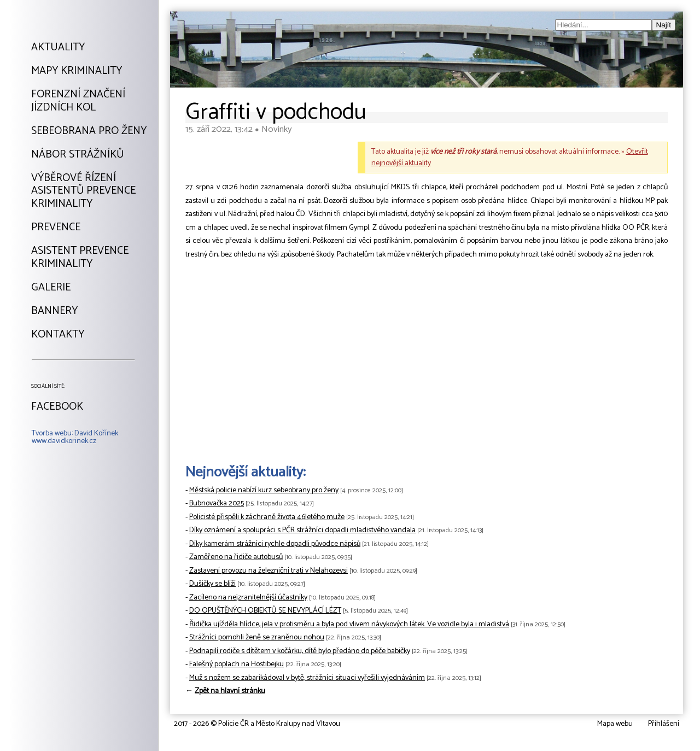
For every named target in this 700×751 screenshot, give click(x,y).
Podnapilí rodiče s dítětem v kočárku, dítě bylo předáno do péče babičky (300, 651)
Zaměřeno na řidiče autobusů (236, 557)
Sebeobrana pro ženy (89, 131)
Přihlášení (664, 724)
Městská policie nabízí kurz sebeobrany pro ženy (264, 490)
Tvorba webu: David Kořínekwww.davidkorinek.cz (75, 438)
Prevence (56, 228)
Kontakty (58, 335)
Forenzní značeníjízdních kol (78, 101)
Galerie (51, 288)
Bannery (54, 311)
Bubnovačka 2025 (217, 503)
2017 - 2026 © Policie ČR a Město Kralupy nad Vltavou (257, 724)
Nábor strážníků (77, 155)
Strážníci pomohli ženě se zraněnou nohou (257, 638)
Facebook (57, 407)
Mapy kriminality (77, 71)
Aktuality (58, 48)
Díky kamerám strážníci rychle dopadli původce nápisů (275, 544)
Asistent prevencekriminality (80, 257)
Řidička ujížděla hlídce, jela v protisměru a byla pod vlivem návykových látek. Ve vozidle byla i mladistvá (349, 624)
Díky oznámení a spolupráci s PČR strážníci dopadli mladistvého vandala (302, 530)
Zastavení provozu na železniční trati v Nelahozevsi (269, 571)
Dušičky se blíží (212, 584)
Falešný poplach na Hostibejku (237, 664)
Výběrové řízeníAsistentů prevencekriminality (83, 191)
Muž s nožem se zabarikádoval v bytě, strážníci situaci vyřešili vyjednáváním (307, 678)
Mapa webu (615, 724)
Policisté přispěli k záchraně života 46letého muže (267, 517)
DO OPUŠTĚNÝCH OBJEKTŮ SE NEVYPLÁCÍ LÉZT (265, 611)
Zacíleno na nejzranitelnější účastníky (248, 598)
